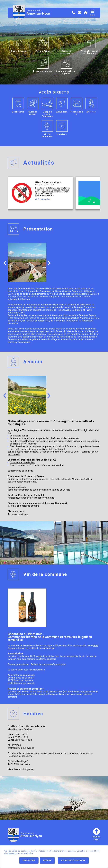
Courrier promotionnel (18, 664)
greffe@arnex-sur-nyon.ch (21, 683)
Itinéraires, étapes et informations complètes (31, 498)
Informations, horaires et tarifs (23, 506)
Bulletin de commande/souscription (48, 664)
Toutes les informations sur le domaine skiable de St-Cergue (39, 490)
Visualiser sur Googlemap (21, 769)
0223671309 (14, 745)
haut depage (96, 834)
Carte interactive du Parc (23, 462)
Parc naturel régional (40, 465)
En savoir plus (43, 199)
